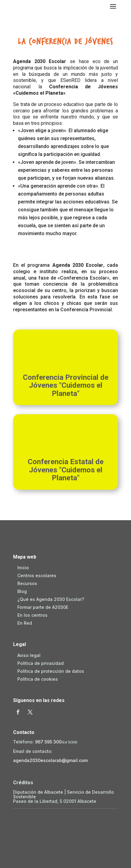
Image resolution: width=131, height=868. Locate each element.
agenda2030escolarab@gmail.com (50, 760)
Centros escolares (37, 575)
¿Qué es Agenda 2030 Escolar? (51, 599)
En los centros (32, 615)
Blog (22, 591)
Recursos (27, 583)
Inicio (23, 568)
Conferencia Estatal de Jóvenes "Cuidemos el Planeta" (66, 470)
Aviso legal (29, 655)
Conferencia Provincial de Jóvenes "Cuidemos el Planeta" (66, 385)
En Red (25, 623)
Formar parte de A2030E (43, 607)
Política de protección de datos (51, 671)
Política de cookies (38, 679)
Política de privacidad (41, 663)
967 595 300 (48, 742)
